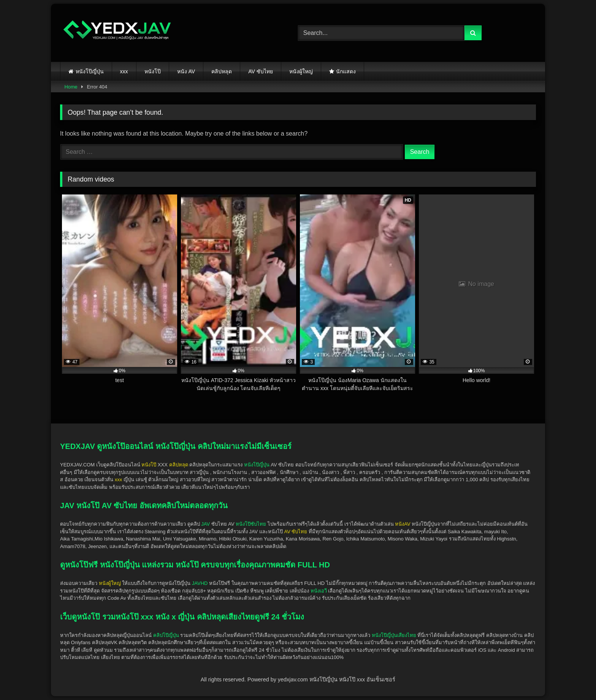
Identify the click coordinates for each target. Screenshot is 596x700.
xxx (124, 71)
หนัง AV (186, 71)
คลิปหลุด (222, 71)
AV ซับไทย (261, 71)
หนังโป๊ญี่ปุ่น (90, 71)
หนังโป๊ (153, 71)
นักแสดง (346, 71)
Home (71, 87)
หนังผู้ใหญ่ (301, 71)
